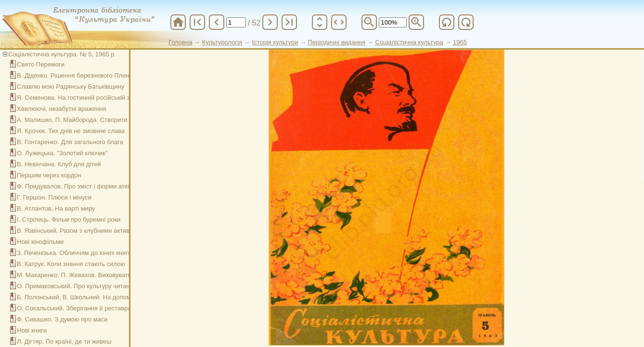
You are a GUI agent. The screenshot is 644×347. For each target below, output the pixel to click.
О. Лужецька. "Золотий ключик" (62, 153)
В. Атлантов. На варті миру (56, 208)
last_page (289, 22)
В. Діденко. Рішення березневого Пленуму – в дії (88, 75)
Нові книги (32, 330)
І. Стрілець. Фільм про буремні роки (69, 220)
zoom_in (416, 22)
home (178, 22)
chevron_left (217, 22)
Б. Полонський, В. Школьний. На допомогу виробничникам (102, 297)
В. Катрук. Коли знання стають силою (71, 264)
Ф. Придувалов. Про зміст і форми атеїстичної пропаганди (102, 186)
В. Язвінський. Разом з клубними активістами (83, 231)
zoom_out (369, 22)
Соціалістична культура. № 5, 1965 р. (62, 54)
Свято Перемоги (41, 64)
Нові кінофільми (40, 242)
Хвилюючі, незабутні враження (62, 109)
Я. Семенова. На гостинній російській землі (80, 98)
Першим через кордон (49, 175)
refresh (447, 22)
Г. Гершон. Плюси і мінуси (54, 197)
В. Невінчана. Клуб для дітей (59, 164)
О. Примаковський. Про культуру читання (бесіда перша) (99, 286)
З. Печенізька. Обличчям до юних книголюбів (82, 253)
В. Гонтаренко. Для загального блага (70, 142)
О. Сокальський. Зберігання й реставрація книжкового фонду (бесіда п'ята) (126, 308)
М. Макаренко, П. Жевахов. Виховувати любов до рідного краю (108, 275)
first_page (197, 22)
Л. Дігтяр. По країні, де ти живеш (64, 341)
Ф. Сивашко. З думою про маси (62, 319)
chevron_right (270, 22)
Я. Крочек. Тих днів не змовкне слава (71, 131)
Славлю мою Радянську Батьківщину (71, 87)
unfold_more (320, 22)
